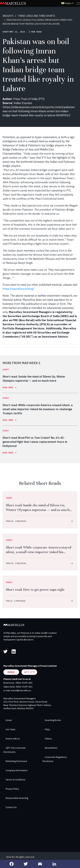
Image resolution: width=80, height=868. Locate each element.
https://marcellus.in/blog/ (18, 289)
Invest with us (13, 739)
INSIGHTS (8, 16)
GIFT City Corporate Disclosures (15, 750)
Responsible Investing (17, 798)
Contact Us (11, 807)
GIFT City (29, 672)
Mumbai (11, 672)
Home (9, 720)
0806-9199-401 (24, 687)
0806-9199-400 (24, 683)
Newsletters (51, 748)
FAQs (47, 729)
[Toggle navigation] (78, 3)
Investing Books (53, 720)
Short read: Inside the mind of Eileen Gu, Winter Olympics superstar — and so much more (38, 510)
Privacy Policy (12, 789)
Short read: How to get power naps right (35, 590)
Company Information (17, 770)
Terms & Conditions (15, 780)
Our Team (10, 729)
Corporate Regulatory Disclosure (55, 759)
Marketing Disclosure (16, 761)
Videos (48, 739)
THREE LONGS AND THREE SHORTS (37, 16)
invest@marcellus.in (21, 690)
